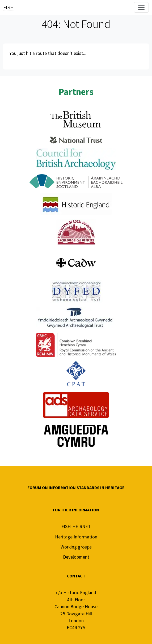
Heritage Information (76, 537)
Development (76, 557)
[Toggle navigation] (141, 7)
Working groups (76, 547)
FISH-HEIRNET (76, 526)
